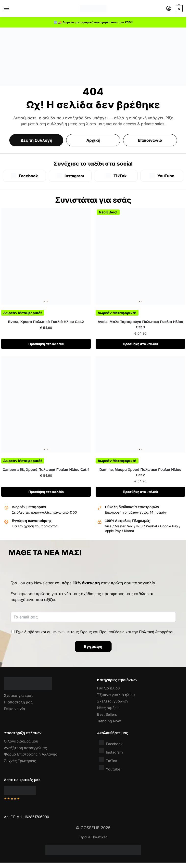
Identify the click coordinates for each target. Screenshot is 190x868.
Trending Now (109, 721)
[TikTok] (116, 176)
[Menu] (11, 9)
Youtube (110, 768)
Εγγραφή (93, 646)
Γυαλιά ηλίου (108, 688)
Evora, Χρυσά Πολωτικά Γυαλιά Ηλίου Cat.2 (46, 322)
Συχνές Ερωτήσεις (20, 761)
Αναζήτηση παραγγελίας (25, 748)
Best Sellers (107, 714)
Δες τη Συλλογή (36, 140)
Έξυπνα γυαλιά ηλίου (116, 695)
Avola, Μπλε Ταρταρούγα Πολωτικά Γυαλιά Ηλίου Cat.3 (140, 324)
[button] (179, 9)
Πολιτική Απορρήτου (157, 632)
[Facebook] (24, 176)
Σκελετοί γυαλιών (113, 701)
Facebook (111, 743)
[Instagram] (70, 176)
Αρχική (93, 140)
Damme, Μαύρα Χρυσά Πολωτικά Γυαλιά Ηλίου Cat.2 (140, 472)
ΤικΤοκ (108, 760)
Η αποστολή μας (18, 702)
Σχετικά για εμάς (19, 696)
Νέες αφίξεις (108, 708)
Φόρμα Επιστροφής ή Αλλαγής (31, 754)
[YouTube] (162, 176)
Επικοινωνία (150, 140)
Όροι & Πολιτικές (93, 837)
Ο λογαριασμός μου (21, 741)
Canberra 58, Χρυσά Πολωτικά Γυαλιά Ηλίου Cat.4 (46, 469)
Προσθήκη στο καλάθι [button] (46, 344)
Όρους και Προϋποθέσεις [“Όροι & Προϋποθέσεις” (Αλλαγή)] (102, 632)
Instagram (111, 751)
